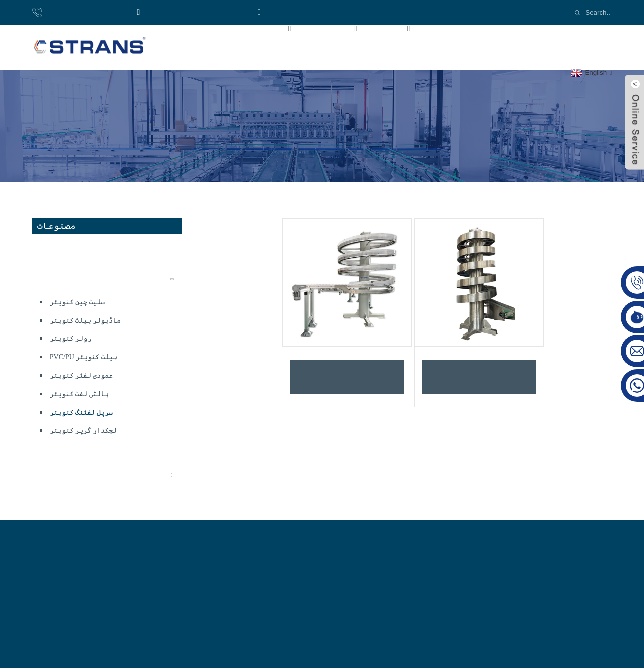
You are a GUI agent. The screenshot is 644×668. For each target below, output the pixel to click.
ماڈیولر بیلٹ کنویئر (85, 320)
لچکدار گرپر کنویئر (83, 431)
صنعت (399, 28)
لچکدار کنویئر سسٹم (75, 455)
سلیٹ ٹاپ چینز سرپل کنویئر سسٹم (479, 377)
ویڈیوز (452, 28)
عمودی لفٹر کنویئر (81, 376)
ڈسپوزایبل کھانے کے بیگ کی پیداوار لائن (105, 254)
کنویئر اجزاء (63, 475)
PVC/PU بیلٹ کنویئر (84, 357)
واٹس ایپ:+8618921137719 (193, 12)
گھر (195, 28)
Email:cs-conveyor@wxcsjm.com (322, 12)
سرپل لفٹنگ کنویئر (81, 412)
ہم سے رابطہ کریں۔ (223, 50)
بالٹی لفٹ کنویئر (79, 394)
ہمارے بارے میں (261, 28)
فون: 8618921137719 (84, 12)
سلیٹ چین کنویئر (77, 302)
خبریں (501, 28)
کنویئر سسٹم (61, 279)
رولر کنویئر (71, 339)
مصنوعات (340, 28)
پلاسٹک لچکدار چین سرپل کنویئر (347, 377)
